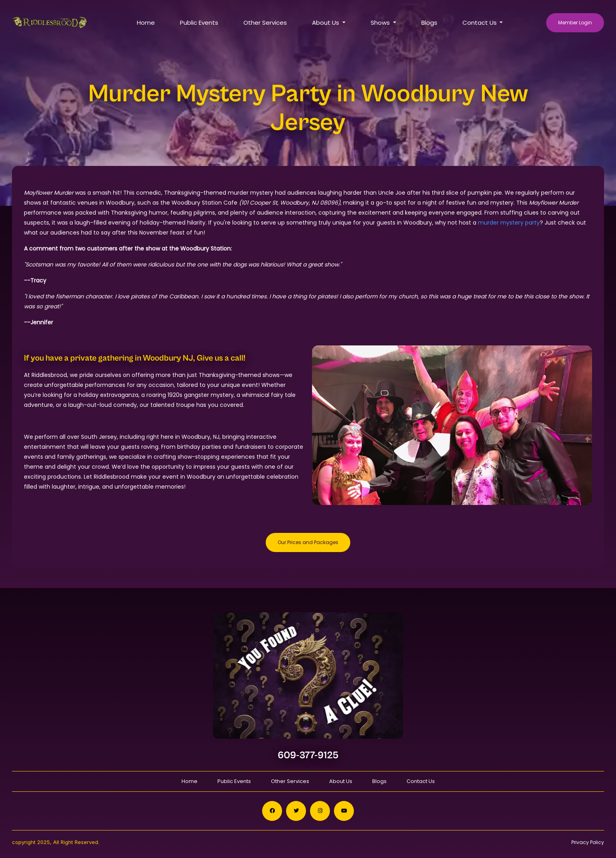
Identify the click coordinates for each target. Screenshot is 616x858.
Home (146, 23)
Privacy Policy (588, 842)
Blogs (429, 23)
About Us (341, 781)
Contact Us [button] (480, 23)
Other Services (265, 23)
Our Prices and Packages (308, 542)
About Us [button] (326, 23)
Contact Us (421, 781)
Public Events (199, 23)
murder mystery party (509, 223)
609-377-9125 (308, 755)
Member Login (575, 23)
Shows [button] (381, 23)
